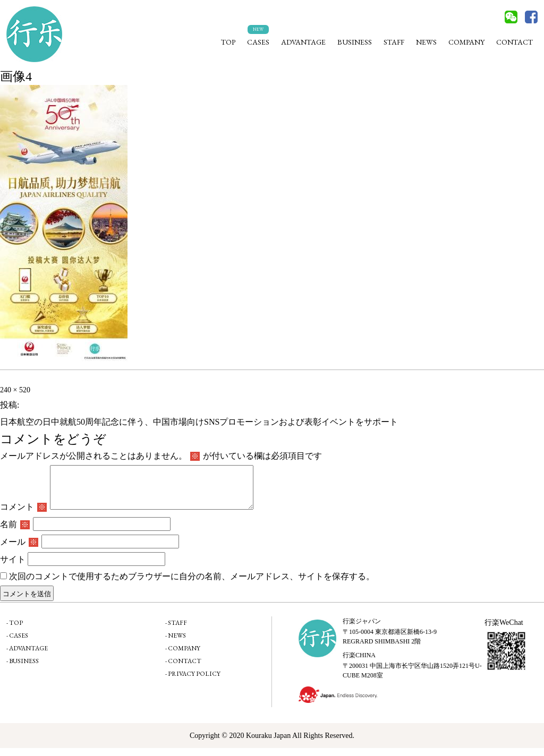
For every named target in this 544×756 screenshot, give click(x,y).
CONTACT (515, 42)
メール (19, 550)
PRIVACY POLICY (194, 682)
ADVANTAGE (303, 42)
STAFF (394, 42)
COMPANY (466, 42)
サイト (13, 567)
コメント (23, 515)
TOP (228, 42)
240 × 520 (15, 390)
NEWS (426, 42)
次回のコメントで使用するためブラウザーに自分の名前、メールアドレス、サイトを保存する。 (192, 584)
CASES (258, 42)
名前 (15, 532)
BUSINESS (355, 42)
